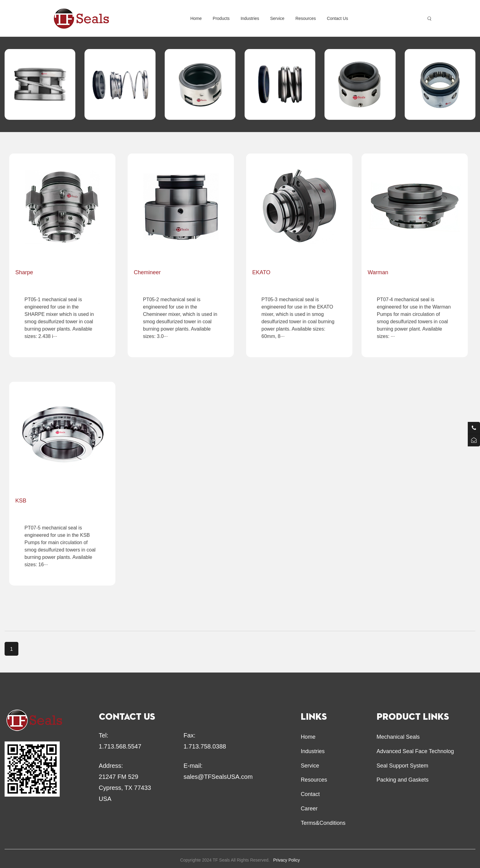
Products (221, 18)
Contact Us (337, 18)
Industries (250, 18)
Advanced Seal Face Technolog (415, 751)
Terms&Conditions (323, 823)
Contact (310, 794)
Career (309, 809)
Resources (306, 18)
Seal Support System (402, 766)
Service (277, 18)
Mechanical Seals (398, 737)
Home (196, 18)
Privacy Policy (286, 860)
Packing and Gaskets (403, 780)
